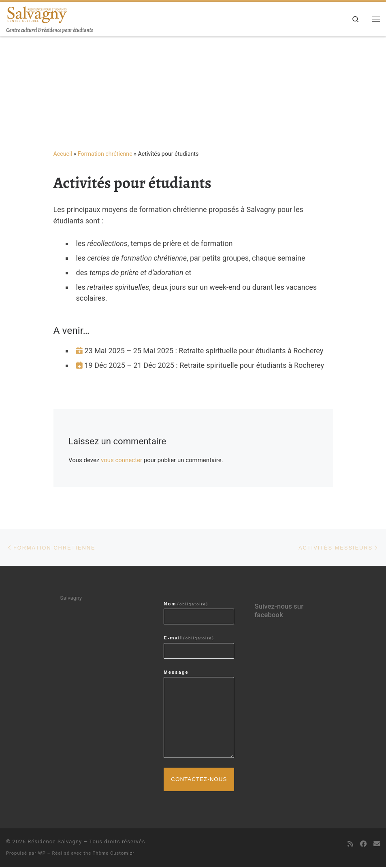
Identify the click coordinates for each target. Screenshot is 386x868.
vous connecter (122, 460)
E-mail (189, 638)
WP (42, 854)
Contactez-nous (199, 780)
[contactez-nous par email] (377, 845)
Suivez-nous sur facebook (279, 611)
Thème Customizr (114, 854)
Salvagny (71, 598)
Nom (186, 604)
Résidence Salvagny (55, 842)
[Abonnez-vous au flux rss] (350, 845)
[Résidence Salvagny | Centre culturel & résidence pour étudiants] (37, 14)
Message (176, 673)
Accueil (63, 154)
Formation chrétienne (105, 154)
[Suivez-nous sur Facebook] (363, 845)
